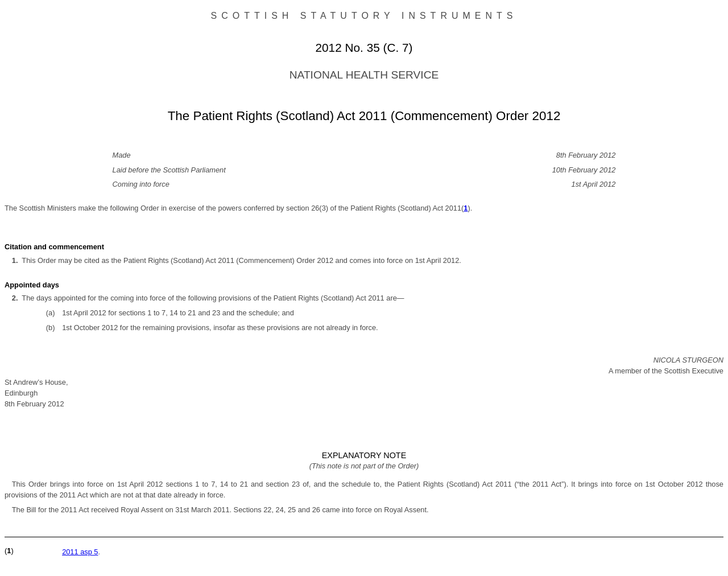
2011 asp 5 (80, 552)
